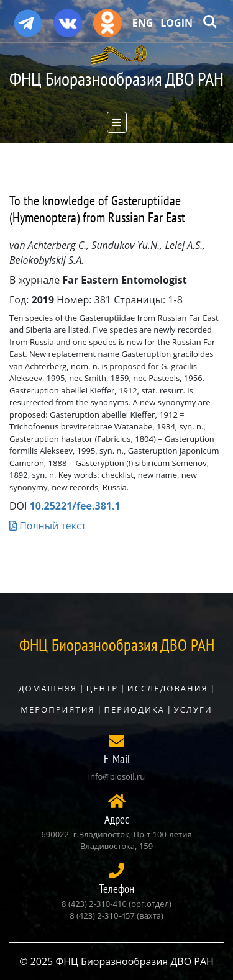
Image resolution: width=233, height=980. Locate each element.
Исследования (168, 688)
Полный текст (48, 526)
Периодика (135, 709)
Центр (102, 688)
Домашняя (48, 688)
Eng (143, 23)
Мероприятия (58, 709)
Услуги (193, 709)
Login (176, 23)
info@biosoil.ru (116, 776)
